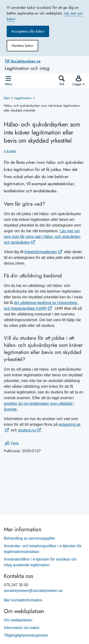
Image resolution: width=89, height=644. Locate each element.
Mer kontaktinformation (23, 600)
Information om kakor (22, 628)
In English (10, 151)
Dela (12, 443)
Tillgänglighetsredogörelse (26, 635)
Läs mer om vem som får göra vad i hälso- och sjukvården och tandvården (42, 237)
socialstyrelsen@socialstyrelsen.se (33, 591)
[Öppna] (8, 81)
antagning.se (70, 424)
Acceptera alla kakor (28, 31)
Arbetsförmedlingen (41, 252)
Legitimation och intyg (27, 68)
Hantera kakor (22, 46)
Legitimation (23, 98)
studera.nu (27, 430)
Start (7, 98)
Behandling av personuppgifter (30, 538)
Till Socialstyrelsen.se (23, 61)
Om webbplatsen (18, 620)
